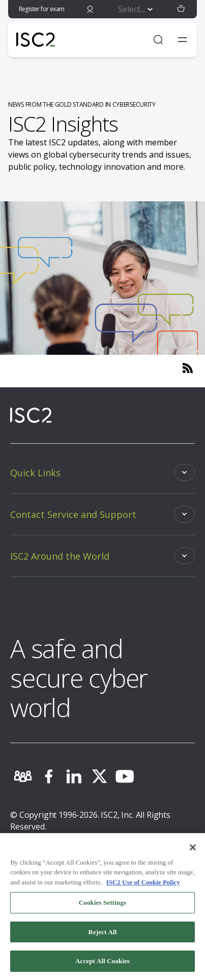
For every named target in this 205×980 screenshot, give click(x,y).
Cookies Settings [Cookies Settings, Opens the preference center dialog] (102, 905)
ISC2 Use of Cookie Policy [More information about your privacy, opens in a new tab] (143, 885)
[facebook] (48, 776)
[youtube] (125, 776)
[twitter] (99, 776)
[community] (23, 776)
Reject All (103, 935)
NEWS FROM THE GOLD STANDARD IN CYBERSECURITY (82, 104)
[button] (181, 9)
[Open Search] (158, 40)
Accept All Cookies (102, 964)
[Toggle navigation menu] (183, 40)
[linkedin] (74, 776)
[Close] (193, 850)
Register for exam (42, 9)
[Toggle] (102, 472)
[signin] (90, 9)
